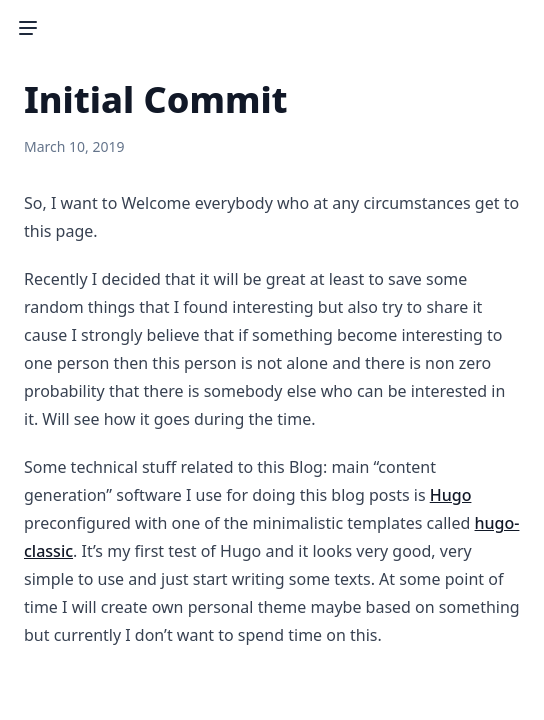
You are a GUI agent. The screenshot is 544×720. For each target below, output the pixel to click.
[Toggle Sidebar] (28, 28)
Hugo (451, 495)
